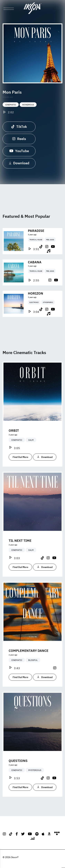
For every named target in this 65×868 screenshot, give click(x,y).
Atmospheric (48, 314)
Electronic (34, 314)
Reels (19, 141)
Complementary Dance (29, 662)
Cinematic (11, 107)
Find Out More (20, 469)
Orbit (14, 442)
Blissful (33, 672)
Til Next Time (20, 552)
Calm (31, 452)
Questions (18, 772)
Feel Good (50, 251)
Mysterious (35, 782)
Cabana (35, 274)
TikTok (19, 129)
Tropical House (36, 251)
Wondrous (28, 107)
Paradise (36, 242)
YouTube (19, 153)
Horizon (36, 305)
